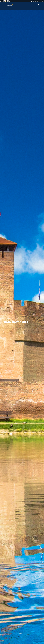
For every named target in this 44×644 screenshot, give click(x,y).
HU (34, 5)
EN (36, 5)
